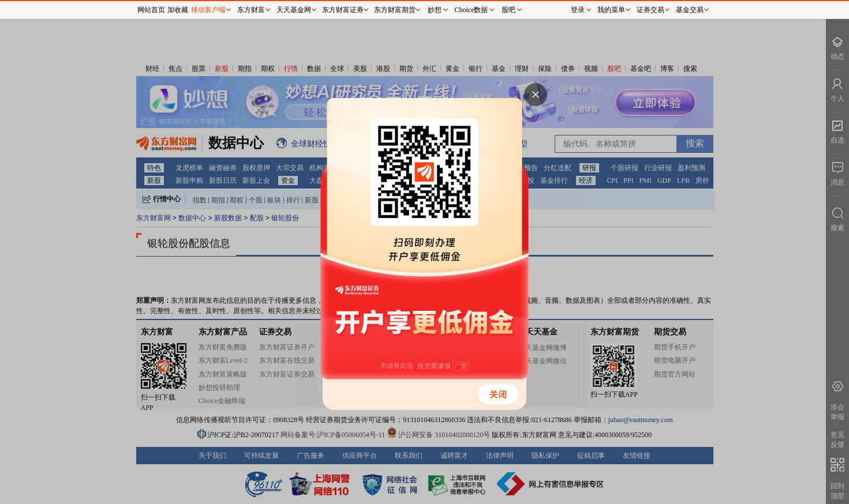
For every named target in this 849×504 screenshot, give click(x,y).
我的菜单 (611, 10)
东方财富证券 (343, 10)
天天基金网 (294, 10)
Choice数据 (472, 10)
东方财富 (251, 10)
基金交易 (690, 10)
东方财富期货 (395, 10)
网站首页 (151, 10)
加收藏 (178, 10)
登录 (578, 10)
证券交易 (650, 10)
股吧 (508, 10)
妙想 (435, 10)
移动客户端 (208, 10)
